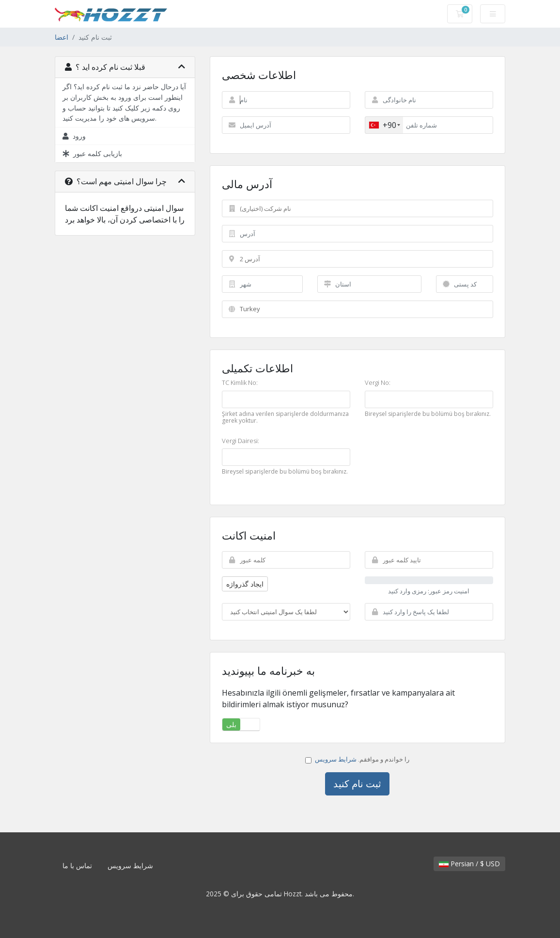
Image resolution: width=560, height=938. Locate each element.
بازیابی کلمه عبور (92, 153)
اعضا (62, 37)
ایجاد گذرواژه (245, 584)
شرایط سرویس (336, 759)
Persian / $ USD (469, 864)
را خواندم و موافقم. (357, 759)
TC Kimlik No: (240, 383)
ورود (74, 136)
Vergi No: (378, 383)
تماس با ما (77, 866)
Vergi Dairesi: (241, 441)
